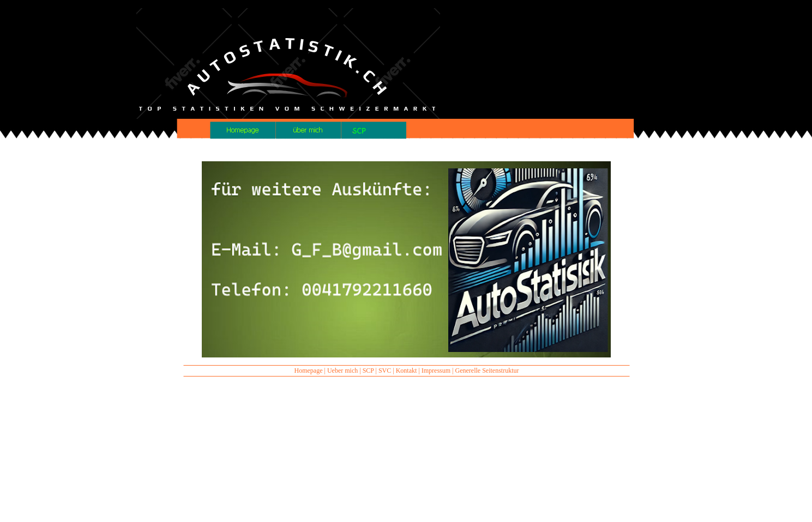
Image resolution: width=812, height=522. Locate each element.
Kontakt (407, 371)
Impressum (436, 371)
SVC (385, 371)
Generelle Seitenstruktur (487, 371)
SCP (368, 371)
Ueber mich (342, 371)
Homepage (309, 371)
